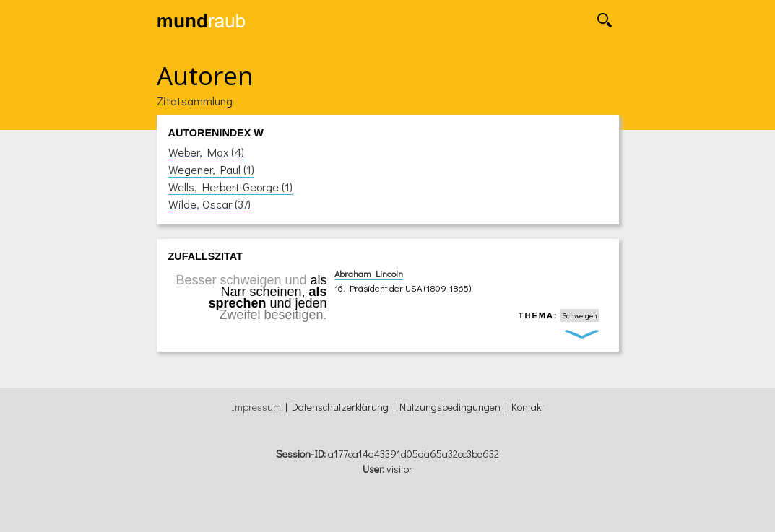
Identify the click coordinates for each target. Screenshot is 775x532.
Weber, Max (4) (206, 152)
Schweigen (580, 315)
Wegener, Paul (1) (211, 169)
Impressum (256, 407)
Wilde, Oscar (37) (209, 204)
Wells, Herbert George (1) (230, 187)
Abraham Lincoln (369, 274)
